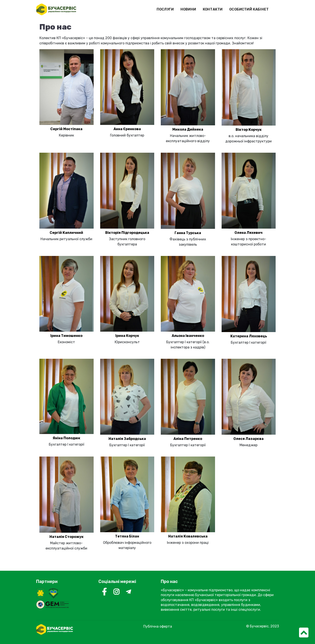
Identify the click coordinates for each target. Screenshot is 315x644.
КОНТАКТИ (213, 9)
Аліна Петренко (188, 439)
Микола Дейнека (188, 129)
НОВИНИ (188, 9)
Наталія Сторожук (66, 537)
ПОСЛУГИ (165, 9)
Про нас (169, 581)
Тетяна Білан (127, 536)
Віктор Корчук (249, 130)
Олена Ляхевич (248, 233)
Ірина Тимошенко (66, 336)
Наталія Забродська (127, 439)
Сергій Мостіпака (66, 129)
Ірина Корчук (127, 336)
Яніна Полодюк (66, 438)
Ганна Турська (188, 233)
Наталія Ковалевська (188, 536)
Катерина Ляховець (249, 336)
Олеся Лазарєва (248, 439)
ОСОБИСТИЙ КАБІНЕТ (249, 9)
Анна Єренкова (127, 129)
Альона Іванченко (188, 336)
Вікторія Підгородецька (127, 233)
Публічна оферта (158, 626)
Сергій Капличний (66, 233)
